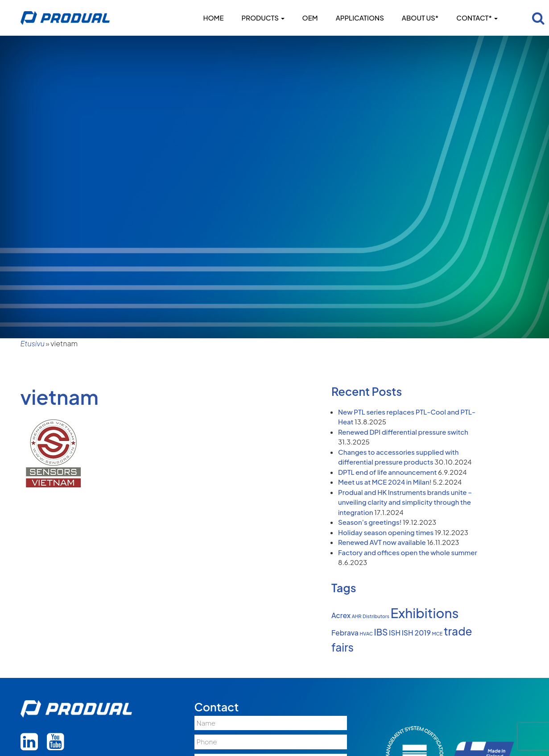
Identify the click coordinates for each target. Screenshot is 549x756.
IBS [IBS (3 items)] (381, 632)
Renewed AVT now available (382, 542)
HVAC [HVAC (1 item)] (367, 633)
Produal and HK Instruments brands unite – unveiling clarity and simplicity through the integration (405, 502)
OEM (310, 18)
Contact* (477, 18)
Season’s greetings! (370, 522)
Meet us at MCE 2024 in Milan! (385, 482)
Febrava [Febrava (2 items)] (345, 633)
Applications (360, 18)
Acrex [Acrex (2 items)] (341, 615)
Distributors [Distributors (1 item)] (376, 616)
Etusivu (33, 343)
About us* (420, 18)
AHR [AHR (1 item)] (357, 616)
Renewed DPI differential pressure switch (403, 432)
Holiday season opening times (386, 532)
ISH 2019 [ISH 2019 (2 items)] (416, 633)
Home (213, 18)
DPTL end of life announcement (387, 472)
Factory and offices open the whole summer (408, 552)
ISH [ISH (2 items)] (395, 633)
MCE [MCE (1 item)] (437, 633)
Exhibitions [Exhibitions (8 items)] (425, 613)
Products (263, 18)
